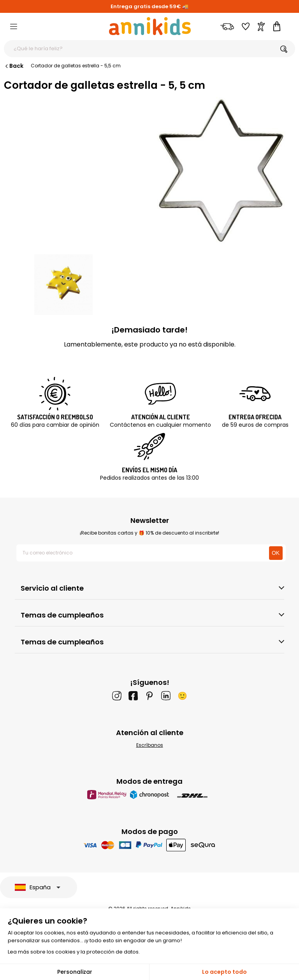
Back (14, 66)
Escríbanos (150, 745)
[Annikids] (150, 26)
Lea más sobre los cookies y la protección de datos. (74, 952)
